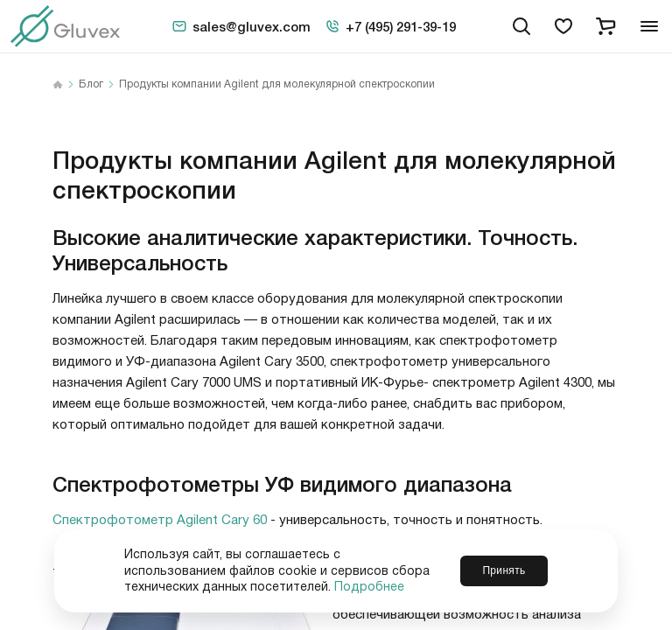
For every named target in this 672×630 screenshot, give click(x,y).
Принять (504, 570)
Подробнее (369, 587)
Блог (91, 85)
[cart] (605, 26)
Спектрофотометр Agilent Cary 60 (160, 520)
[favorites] (563, 26)
